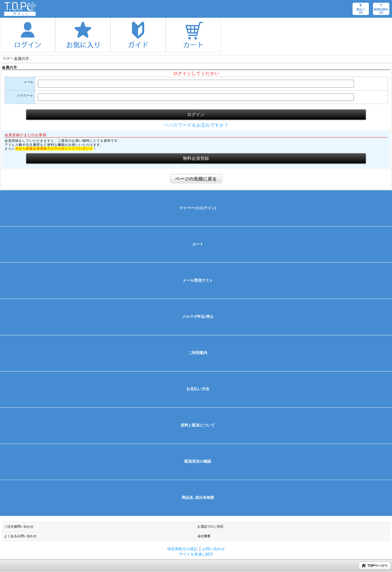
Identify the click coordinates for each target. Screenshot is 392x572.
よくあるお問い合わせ (20, 536)
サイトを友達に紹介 (196, 554)
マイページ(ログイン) (198, 208)
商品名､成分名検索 (198, 498)
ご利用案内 (198, 353)
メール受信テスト (198, 280)
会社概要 (204, 536)
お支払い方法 (198, 389)
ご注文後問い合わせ (19, 527)
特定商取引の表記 (183, 549)
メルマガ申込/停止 (198, 317)
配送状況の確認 (198, 461)
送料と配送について (198, 425)
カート (198, 244)
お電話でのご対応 (211, 527)
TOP (6, 59)
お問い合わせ (214, 549)
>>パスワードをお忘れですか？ (196, 125)
